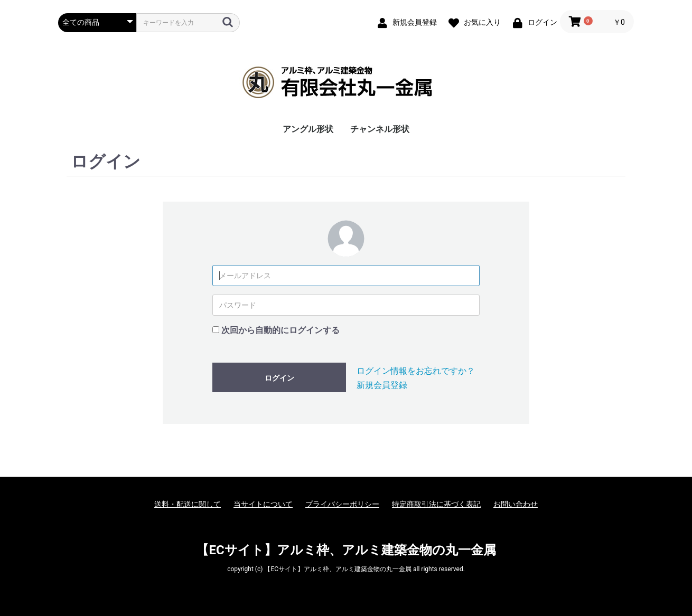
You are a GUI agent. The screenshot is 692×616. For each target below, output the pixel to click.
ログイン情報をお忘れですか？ (416, 371)
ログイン (279, 378)
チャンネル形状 (380, 129)
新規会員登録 (382, 385)
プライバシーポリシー (342, 504)
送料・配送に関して (188, 504)
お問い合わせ (516, 504)
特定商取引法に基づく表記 (436, 504)
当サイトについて (263, 504)
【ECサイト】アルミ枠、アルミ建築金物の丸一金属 (346, 550)
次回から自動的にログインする (280, 330)
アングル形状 (308, 129)
